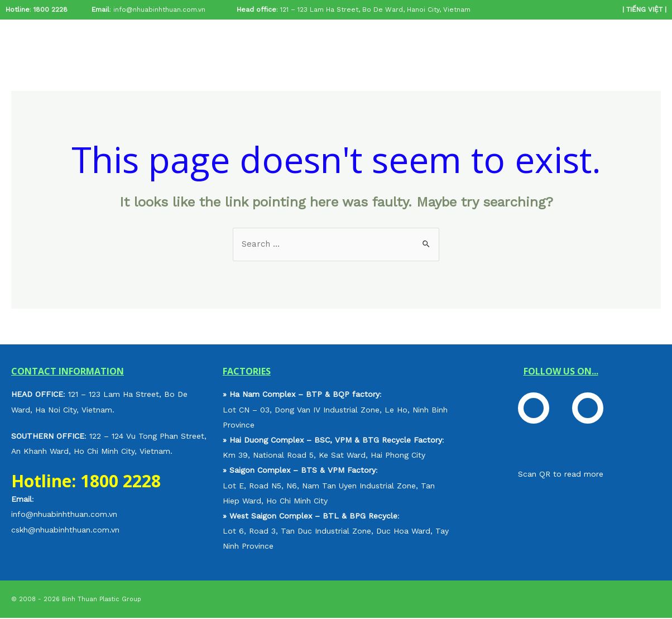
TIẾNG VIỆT (644, 9)
